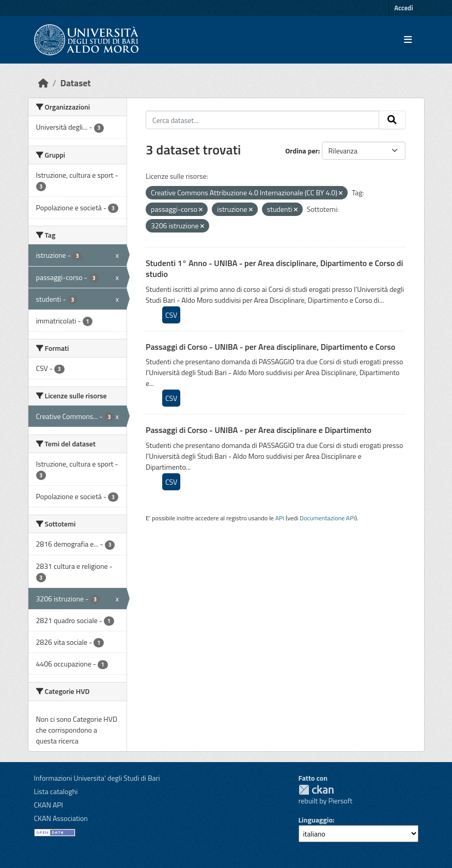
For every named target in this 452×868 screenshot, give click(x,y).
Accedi (403, 8)
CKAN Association (61, 818)
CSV (171, 315)
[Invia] (392, 120)
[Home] (43, 83)
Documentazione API (327, 518)
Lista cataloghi (56, 791)
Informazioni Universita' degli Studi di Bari (97, 778)
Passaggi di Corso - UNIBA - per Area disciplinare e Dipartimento (259, 430)
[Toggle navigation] (408, 40)
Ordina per (302, 151)
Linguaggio (316, 820)
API (280, 518)
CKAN (316, 790)
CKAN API (49, 805)
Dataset (76, 83)
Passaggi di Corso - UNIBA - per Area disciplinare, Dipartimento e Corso (270, 347)
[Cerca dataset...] (262, 120)
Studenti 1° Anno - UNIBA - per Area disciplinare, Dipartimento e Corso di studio (274, 268)
